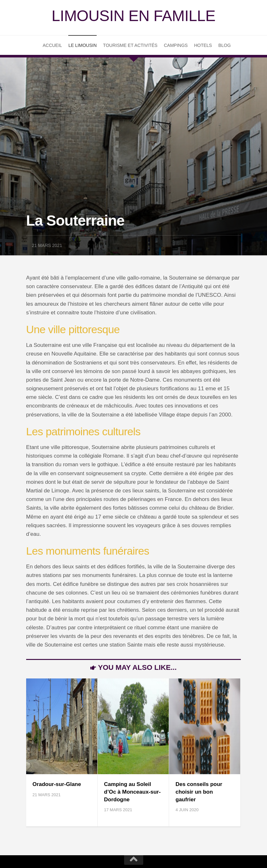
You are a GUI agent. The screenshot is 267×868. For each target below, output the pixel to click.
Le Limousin (82, 45)
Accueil (52, 45)
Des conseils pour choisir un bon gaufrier (199, 792)
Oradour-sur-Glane (57, 784)
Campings (176, 45)
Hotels (203, 45)
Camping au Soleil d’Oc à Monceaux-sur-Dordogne (132, 792)
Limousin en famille (133, 16)
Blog (224, 45)
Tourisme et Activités (130, 45)
